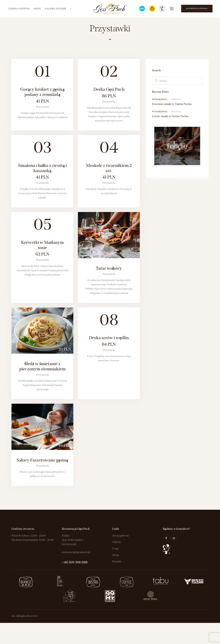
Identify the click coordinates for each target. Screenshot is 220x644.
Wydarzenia (160, 99)
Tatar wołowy (109, 268)
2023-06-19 (176, 112)
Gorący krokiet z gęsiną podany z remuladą (42, 95)
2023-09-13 (176, 99)
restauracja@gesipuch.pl (76, 552)
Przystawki (42, 107)
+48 (65, 562)
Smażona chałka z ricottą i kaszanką (42, 171)
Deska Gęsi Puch (109, 93)
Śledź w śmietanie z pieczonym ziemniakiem (42, 366)
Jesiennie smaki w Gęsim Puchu (172, 104)
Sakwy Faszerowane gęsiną (42, 460)
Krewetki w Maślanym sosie (42, 248)
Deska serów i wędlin (109, 341)
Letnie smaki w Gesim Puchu (170, 116)
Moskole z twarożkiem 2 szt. (109, 171)
